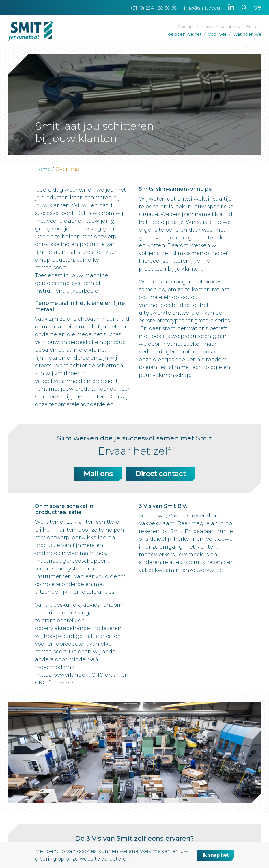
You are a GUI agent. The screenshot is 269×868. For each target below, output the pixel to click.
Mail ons (98, 474)
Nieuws (208, 27)
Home (43, 169)
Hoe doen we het (183, 34)
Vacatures (230, 27)
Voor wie (217, 34)
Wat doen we (247, 34)
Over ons (186, 27)
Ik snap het (213, 855)
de (257, 7)
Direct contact (160, 474)
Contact (254, 27)
